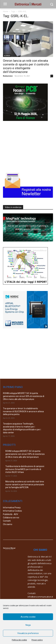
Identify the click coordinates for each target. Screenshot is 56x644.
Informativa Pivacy (12, 508)
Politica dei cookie (19, 640)
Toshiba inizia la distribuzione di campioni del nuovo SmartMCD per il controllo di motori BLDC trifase (25, 469)
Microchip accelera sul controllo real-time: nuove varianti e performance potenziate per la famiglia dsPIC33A (25, 484)
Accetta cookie (28, 617)
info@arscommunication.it (40, 597)
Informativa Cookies (12, 511)
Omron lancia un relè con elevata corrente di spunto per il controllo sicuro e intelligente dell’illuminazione (26, 66)
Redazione (8, 76)
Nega (28, 625)
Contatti (7, 521)
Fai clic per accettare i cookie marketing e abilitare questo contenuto (28, 227)
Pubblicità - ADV (11, 514)
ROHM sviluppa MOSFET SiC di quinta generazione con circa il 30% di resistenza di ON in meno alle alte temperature (24, 396)
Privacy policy (37, 640)
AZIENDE (7, 56)
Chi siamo (8, 524)
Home (6, 11)
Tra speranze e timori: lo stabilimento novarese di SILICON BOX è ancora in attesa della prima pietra (23, 411)
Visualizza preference (28, 633)
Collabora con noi (11, 518)
